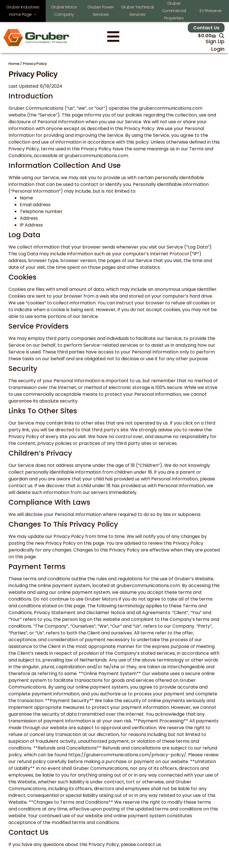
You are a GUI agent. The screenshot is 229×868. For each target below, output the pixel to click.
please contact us (141, 844)
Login (218, 49)
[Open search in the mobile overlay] (222, 36)
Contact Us (206, 28)
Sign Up (215, 41)
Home (14, 64)
